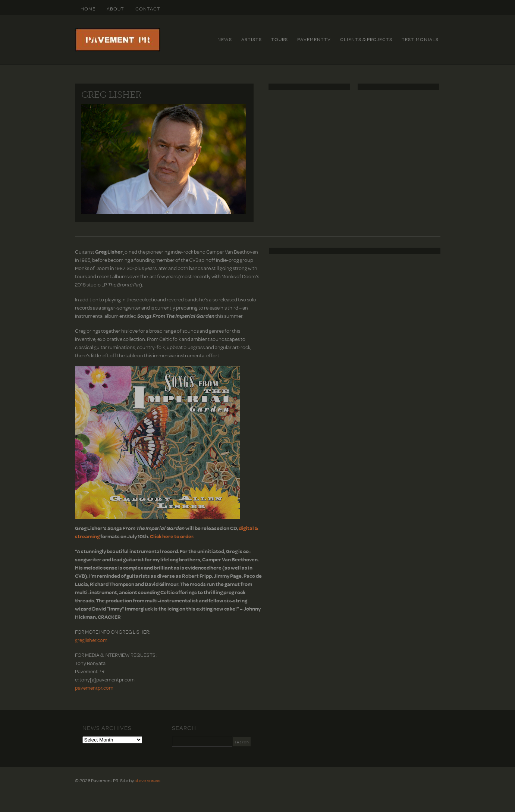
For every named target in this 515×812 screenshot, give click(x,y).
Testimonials (420, 39)
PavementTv (314, 39)
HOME (88, 9)
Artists (252, 39)
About (115, 9)
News (225, 39)
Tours (280, 39)
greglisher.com (91, 640)
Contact (148, 9)
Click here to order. (172, 536)
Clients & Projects (366, 39)
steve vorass (147, 780)
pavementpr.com (94, 688)
